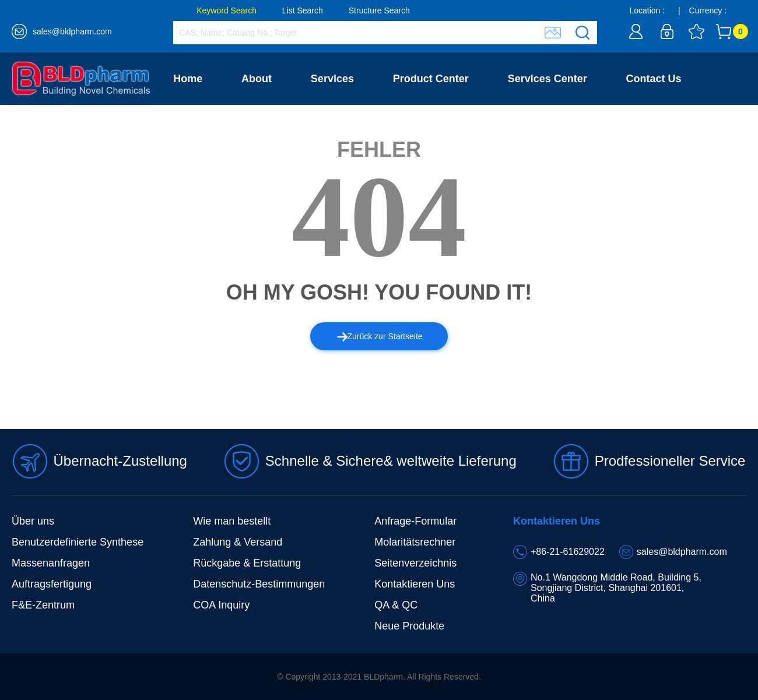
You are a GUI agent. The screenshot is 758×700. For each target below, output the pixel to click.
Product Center (431, 79)
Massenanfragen (51, 563)
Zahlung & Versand (238, 542)
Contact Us (654, 79)
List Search (303, 10)
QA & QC (396, 605)
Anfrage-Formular (415, 521)
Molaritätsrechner (415, 542)
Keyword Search (227, 10)
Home (188, 79)
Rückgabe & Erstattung (247, 563)
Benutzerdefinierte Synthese (78, 542)
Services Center (548, 79)
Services (332, 79)
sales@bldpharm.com (72, 31)
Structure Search (379, 10)
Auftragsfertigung (52, 584)
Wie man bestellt (232, 521)
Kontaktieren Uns (415, 584)
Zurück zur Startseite (380, 336)
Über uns (33, 521)
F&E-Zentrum (43, 605)
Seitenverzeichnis (415, 563)
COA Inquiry (221, 605)
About (257, 79)
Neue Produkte (409, 626)
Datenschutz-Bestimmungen (259, 584)
